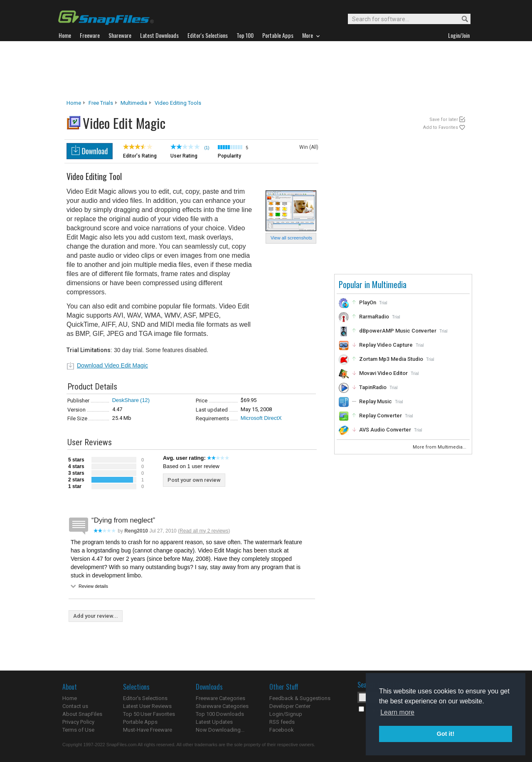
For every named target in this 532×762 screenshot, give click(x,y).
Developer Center (290, 706)
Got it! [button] (446, 734)
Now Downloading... (220, 730)
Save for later (444, 120)
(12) (145, 400)
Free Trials (101, 103)
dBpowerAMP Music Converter (398, 331)
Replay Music (376, 401)
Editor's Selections (145, 698)
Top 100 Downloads (220, 714)
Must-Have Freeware (148, 730)
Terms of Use (78, 730)
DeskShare (126, 400)
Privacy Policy (78, 722)
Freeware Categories (220, 698)
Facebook (282, 730)
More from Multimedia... (440, 447)
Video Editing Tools (178, 103)
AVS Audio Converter (385, 430)
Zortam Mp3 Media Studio (391, 359)
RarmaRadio (374, 317)
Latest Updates (214, 722)
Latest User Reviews (147, 706)
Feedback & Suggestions (300, 698)
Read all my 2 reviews (204, 531)
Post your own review (194, 480)
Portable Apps (140, 722)
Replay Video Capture (386, 345)
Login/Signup (286, 714)
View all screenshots (291, 238)
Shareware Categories (222, 706)
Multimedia (134, 103)
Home (74, 103)
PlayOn (368, 302)
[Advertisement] (266, 70)
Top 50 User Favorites (149, 714)
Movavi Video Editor (383, 373)
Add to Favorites (441, 127)
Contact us (75, 706)
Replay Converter (381, 416)
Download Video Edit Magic (112, 365)
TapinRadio (373, 387)
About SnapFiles (82, 714)
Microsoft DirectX (261, 418)
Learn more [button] (397, 712)
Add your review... (96, 616)
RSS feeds (282, 722)
